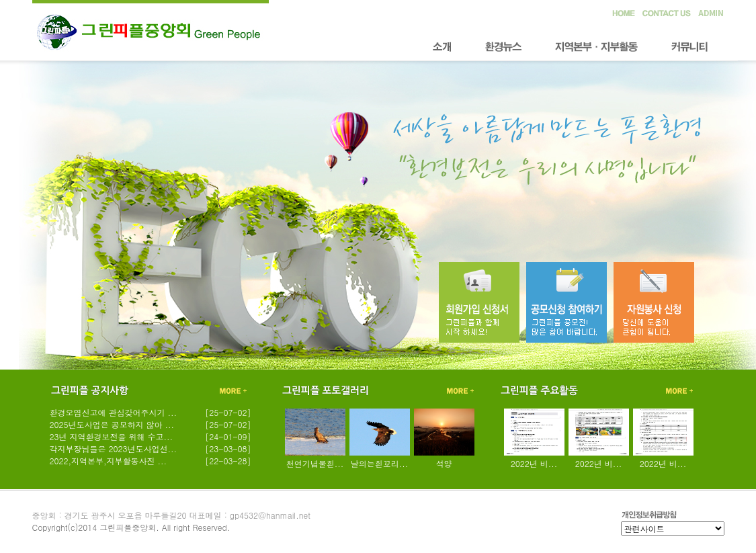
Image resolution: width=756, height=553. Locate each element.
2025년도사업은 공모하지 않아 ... (112, 424)
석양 (444, 463)
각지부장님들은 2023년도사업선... (114, 449)
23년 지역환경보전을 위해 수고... (112, 436)
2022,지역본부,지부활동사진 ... (109, 461)
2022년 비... (534, 463)
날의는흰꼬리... (380, 463)
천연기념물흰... (315, 463)
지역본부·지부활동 (596, 47)
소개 (442, 47)
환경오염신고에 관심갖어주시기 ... (114, 412)
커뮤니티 (689, 47)
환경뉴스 (503, 47)
